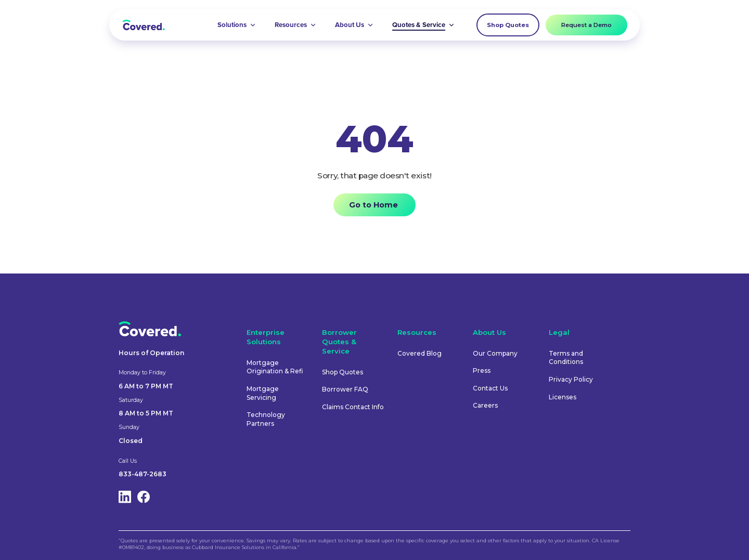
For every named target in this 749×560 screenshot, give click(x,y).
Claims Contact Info (353, 407)
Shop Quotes (508, 25)
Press (482, 370)
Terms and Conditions (566, 358)
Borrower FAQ (345, 389)
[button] (237, 25)
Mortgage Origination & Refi (275, 367)
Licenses (563, 397)
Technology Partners (266, 419)
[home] (144, 25)
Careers (485, 405)
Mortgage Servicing (263, 393)
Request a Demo (586, 25)
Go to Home (373, 205)
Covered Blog (419, 353)
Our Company (495, 353)
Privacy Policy (571, 379)
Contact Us (490, 388)
